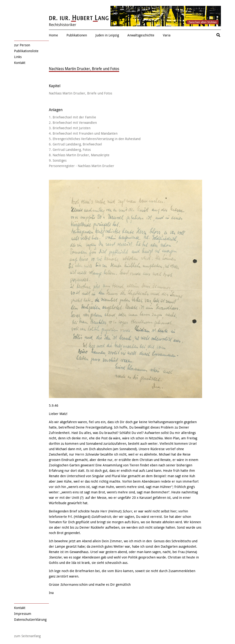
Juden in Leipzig (107, 35)
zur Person (22, 45)
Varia (167, 35)
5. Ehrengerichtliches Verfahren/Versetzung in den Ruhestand (95, 139)
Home (53, 35)
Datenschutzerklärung (30, 619)
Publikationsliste (26, 51)
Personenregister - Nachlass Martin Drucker (82, 166)
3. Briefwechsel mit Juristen (70, 128)
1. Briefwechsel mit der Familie (72, 117)
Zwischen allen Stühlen (203, 22)
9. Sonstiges (58, 160)
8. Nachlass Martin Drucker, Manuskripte (79, 155)
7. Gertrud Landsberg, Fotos (70, 150)
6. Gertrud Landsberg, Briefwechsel (75, 144)
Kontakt (20, 63)
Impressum (23, 614)
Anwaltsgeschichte (141, 35)
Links (18, 57)
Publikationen (77, 35)
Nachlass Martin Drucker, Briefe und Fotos (80, 93)
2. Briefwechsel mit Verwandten (73, 123)
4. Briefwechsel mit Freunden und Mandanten (83, 133)
